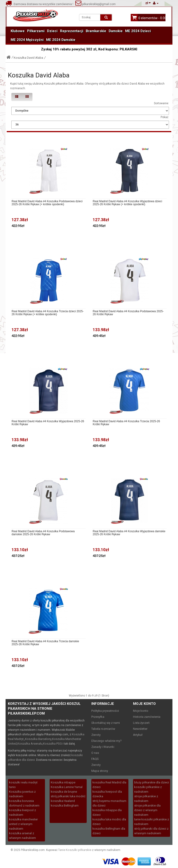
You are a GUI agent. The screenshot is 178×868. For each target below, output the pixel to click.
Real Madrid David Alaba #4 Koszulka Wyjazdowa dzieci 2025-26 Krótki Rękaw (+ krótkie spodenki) (127, 203)
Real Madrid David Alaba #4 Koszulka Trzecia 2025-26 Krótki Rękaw (126, 423)
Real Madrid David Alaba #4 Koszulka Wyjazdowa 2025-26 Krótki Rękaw (48, 423)
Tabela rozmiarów (103, 729)
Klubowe (18, 31)
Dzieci (52, 31)
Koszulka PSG (52, 744)
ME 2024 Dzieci (138, 31)
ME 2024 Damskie (61, 40)
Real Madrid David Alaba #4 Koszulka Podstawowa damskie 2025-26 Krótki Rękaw (43, 533)
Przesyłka (98, 717)
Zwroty (96, 735)
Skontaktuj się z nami (106, 723)
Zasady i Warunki (103, 747)
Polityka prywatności (105, 711)
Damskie (116, 31)
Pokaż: (165, 117)
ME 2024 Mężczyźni (27, 40)
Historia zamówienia (147, 717)
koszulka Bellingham (65, 805)
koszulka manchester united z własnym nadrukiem (23, 824)
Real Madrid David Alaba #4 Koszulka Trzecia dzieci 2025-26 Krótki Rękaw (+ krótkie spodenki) (48, 313)
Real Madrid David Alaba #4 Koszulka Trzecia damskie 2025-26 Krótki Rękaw (45, 643)
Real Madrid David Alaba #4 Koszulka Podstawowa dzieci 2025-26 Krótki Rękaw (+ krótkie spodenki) (47, 203)
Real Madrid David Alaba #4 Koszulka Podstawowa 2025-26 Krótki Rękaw (128, 313)
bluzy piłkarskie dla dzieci (152, 782)
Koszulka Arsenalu (30, 744)
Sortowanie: (161, 103)
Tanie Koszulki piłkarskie (75, 850)
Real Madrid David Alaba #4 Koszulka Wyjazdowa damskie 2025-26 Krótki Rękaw (129, 533)
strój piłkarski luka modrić (68, 796)
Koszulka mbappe (63, 782)
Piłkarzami (36, 31)
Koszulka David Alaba (28, 58)
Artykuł (138, 735)
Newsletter (140, 729)
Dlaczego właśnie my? (106, 741)
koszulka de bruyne (64, 792)
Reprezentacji (72, 31)
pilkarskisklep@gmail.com (95, 4)
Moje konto (141, 711)
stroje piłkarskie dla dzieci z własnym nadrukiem (147, 810)
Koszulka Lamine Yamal (67, 787)
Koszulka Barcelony (38, 739)
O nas (95, 753)
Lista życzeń (141, 723)
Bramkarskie (96, 31)
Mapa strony (100, 771)
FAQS (95, 759)
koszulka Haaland (63, 801)
